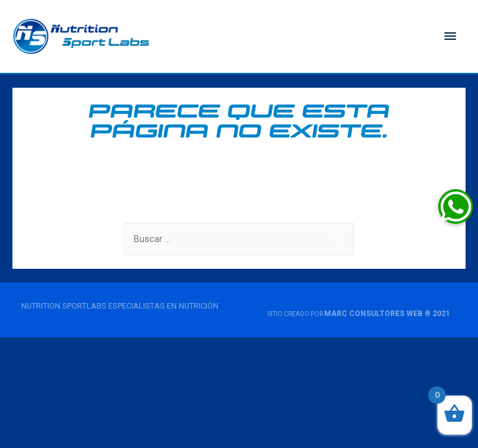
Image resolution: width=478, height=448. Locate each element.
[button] (456, 207)
